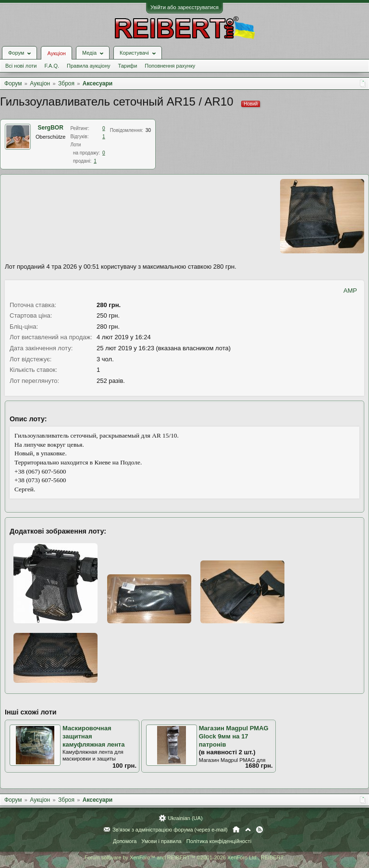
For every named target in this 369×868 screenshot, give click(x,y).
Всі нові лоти (21, 66)
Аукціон (56, 53)
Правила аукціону (88, 66)
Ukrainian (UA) (185, 818)
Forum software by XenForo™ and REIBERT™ (184, 857)
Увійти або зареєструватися (184, 7)
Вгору (248, 830)
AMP (350, 291)
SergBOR (51, 128)
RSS (259, 830)
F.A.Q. (52, 66)
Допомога (125, 841)
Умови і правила (161, 841)
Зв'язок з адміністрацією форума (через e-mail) (170, 830)
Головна (236, 830)
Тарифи (128, 66)
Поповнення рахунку (170, 66)
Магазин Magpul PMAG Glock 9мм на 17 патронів (234, 736)
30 (148, 130)
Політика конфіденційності (219, 841)
